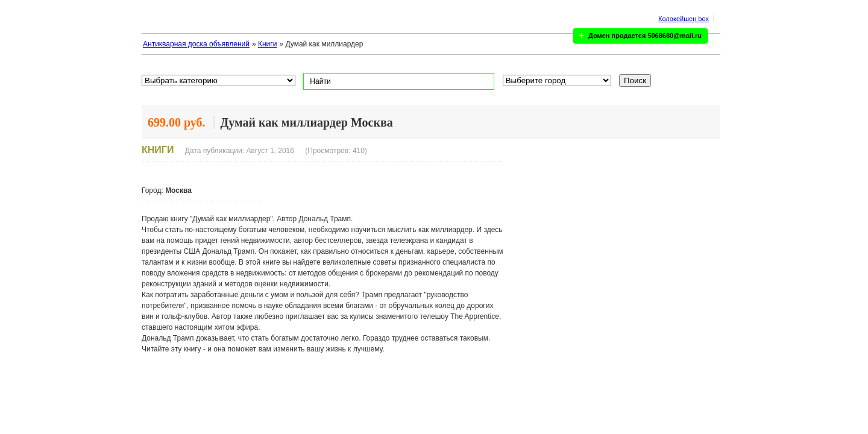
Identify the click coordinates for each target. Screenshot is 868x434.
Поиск (635, 80)
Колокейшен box (684, 19)
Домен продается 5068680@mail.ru (645, 36)
